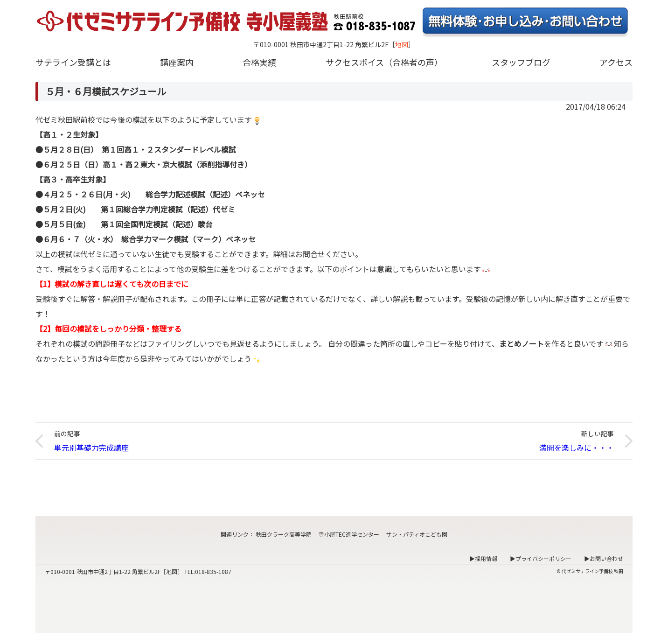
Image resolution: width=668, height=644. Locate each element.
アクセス (616, 62)
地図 (402, 44)
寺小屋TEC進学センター (349, 534)
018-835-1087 (213, 571)
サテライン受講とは (73, 62)
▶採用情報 (483, 558)
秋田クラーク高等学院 (284, 534)
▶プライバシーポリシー (541, 558)
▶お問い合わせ (604, 558)
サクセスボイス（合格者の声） (384, 62)
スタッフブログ (521, 62)
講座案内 (177, 62)
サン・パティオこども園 (417, 534)
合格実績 (259, 62)
